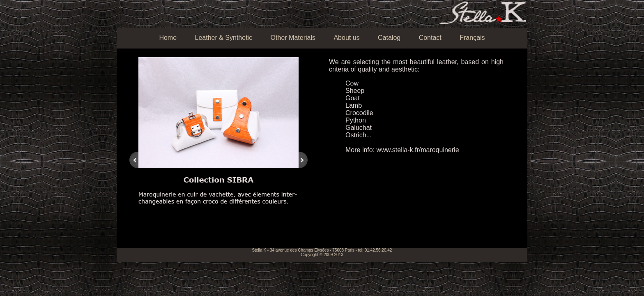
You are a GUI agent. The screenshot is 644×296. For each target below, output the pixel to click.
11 (220, 237)
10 (214, 237)
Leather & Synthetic (224, 38)
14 (237, 237)
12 (226, 237)
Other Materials (293, 38)
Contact (430, 38)
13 (232, 237)
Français (472, 38)
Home (168, 38)
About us (346, 38)
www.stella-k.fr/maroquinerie (418, 150)
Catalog (389, 38)
